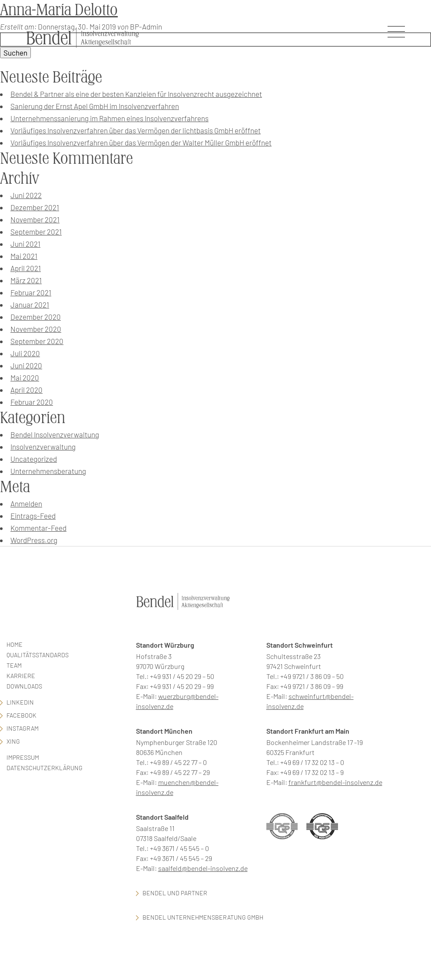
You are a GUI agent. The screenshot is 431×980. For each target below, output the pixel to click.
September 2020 (37, 341)
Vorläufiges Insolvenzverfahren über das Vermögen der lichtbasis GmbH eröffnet (136, 130)
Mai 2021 (24, 256)
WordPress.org (34, 540)
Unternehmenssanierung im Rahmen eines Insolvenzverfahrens (109, 118)
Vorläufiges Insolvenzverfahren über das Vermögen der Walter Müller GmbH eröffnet (141, 142)
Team (14, 665)
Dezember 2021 (35, 207)
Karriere (21, 676)
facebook (22, 715)
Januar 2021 (30, 305)
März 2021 (26, 280)
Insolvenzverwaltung (43, 447)
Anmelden (26, 503)
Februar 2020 (32, 402)
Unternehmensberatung (48, 471)
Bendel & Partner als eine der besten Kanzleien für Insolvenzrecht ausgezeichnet (136, 94)
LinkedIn (20, 702)
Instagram (23, 728)
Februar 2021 (31, 292)
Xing (13, 741)
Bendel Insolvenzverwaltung (55, 434)
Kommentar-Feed (38, 528)
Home (15, 644)
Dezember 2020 (36, 317)
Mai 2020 (25, 377)
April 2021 (26, 268)
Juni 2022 (26, 195)
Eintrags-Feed (33, 516)
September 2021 (36, 232)
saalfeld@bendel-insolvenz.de (203, 868)
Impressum (23, 757)
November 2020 (36, 329)
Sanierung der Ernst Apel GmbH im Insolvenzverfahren (95, 106)
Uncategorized (34, 459)
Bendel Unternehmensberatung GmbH (203, 917)
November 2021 (35, 219)
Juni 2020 (26, 365)
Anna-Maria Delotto (59, 10)
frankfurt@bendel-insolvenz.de (335, 782)
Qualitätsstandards (38, 655)
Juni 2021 (25, 244)
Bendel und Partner (175, 893)
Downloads (24, 686)
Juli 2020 (25, 353)
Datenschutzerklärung (45, 768)
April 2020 (27, 390)
